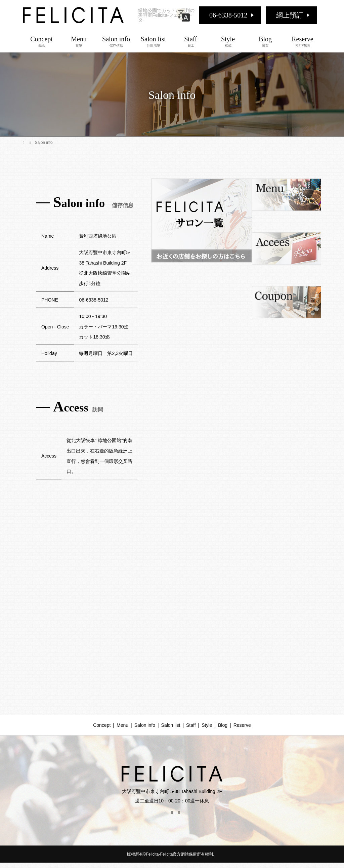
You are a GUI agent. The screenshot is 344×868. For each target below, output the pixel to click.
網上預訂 (290, 15)
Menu (79, 41)
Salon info (116, 41)
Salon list (153, 41)
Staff (191, 41)
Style (228, 41)
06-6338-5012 (228, 15)
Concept (41, 41)
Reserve (303, 41)
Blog (265, 41)
